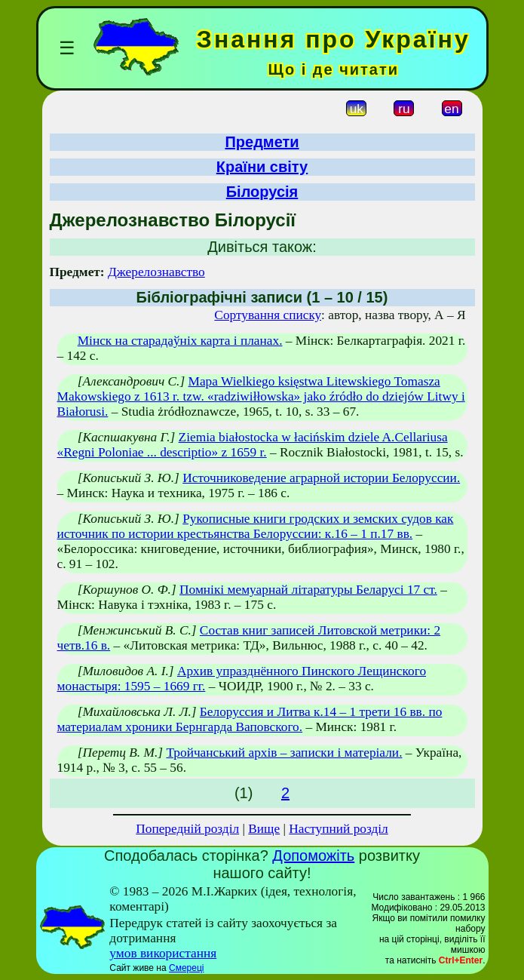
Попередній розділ (187, 829)
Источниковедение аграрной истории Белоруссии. (321, 478)
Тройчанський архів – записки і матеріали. (284, 753)
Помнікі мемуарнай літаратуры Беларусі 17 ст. (308, 590)
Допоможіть (313, 856)
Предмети (262, 142)
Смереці (186, 968)
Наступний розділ (338, 829)
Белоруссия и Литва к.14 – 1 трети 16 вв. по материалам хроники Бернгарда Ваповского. (250, 719)
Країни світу (262, 167)
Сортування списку (268, 315)
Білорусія (262, 192)
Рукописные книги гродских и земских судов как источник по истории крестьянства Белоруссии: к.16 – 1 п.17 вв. (256, 526)
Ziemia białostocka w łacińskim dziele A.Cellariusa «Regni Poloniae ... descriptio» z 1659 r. (253, 445)
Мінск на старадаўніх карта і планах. (180, 341)
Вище (264, 829)
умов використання (163, 953)
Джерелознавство (156, 272)
